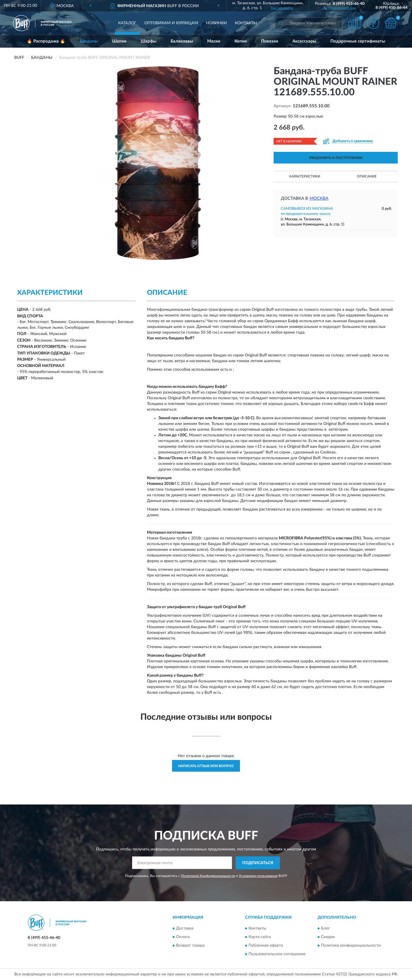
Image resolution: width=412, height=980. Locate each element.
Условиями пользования (258, 876)
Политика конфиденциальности (351, 946)
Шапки (119, 41)
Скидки (328, 937)
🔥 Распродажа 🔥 (46, 41)
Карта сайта (260, 937)
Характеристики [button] (305, 176)
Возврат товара (190, 946)
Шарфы (149, 41)
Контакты (246, 23)
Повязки (270, 41)
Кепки (241, 41)
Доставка (185, 929)
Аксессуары (304, 41)
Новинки (216, 23)
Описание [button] (367, 176)
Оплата (183, 937)
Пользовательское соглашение (277, 954)
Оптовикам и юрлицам (171, 23)
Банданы (89, 41)
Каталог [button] (127, 23)
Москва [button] (319, 198)
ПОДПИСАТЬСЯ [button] (258, 863)
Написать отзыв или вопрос (206, 766)
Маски (214, 41)
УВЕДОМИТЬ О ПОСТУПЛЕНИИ (336, 158)
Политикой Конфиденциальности (208, 876)
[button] (340, 8)
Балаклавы (182, 41)
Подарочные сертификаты (358, 41)
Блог (325, 929)
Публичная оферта (266, 946)
